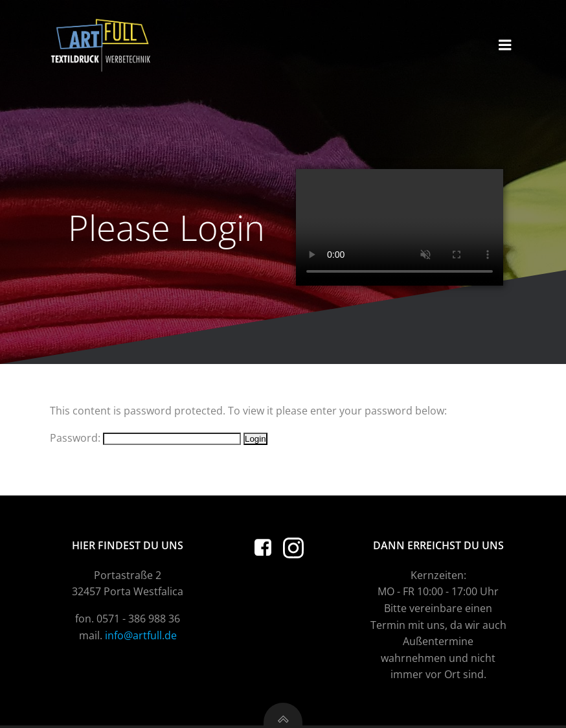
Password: (145, 438)
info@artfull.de (141, 635)
